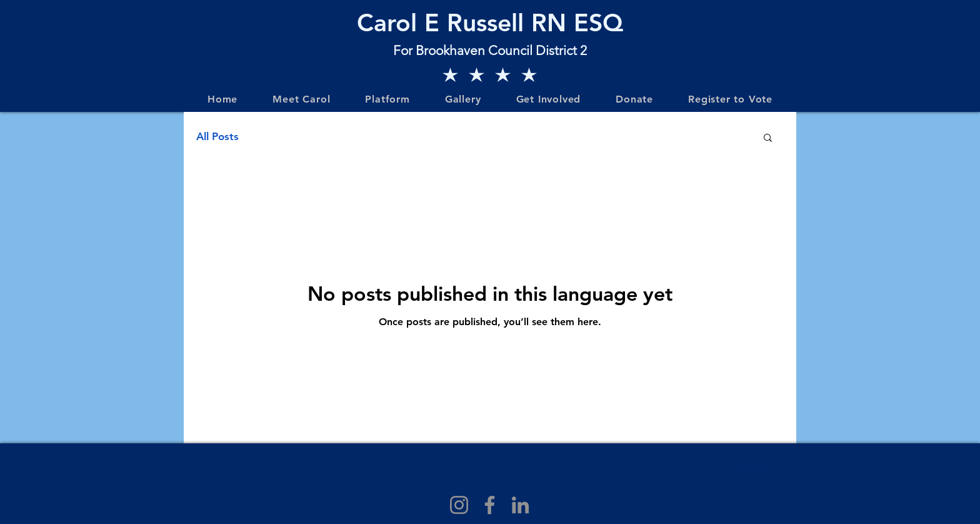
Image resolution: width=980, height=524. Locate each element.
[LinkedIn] (520, 505)
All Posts (217, 136)
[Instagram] (459, 505)
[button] (768, 139)
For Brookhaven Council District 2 (490, 50)
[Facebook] (490, 505)
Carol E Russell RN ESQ (490, 23)
